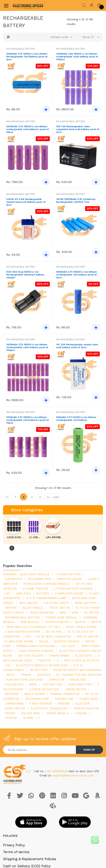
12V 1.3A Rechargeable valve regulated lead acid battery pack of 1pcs (78, 129)
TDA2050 (81, 713)
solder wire (31, 713)
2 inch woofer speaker (22, 632)
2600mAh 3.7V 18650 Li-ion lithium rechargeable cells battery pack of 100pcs (27, 347)
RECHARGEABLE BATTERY (21, 49)
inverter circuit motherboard (77, 670)
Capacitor (57, 680)
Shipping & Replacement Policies (30, 859)
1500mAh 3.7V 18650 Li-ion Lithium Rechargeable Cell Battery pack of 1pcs (27, 57)
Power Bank (89, 699)
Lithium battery (68, 574)
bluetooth (84, 656)
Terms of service (16, 852)
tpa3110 (10, 713)
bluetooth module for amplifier (42, 665)
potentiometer (57, 622)
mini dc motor (88, 636)
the (8, 665)
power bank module (62, 617)
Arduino (64, 704)
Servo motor (15, 708)
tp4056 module (57, 713)
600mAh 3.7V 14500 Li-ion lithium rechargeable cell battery (76, 419)
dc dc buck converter (54, 636)
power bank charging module (46, 584)
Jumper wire (14, 704)
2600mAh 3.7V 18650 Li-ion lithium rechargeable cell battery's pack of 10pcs (28, 129)
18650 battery (85, 603)
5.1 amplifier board (19, 641)
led (7, 593)
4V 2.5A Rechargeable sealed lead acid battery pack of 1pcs (77, 346)
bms (63, 612)
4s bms (28, 718)
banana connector (65, 694)
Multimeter (29, 603)
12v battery (38, 670)
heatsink (12, 694)
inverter (44, 675)
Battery (42, 593)
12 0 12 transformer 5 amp (46, 598)
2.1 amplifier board (69, 593)
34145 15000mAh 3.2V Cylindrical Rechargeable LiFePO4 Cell (76, 201)
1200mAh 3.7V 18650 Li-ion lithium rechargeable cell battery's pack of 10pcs (28, 420)
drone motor (76, 689)
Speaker (9, 574)
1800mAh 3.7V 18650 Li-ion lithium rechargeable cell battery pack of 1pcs (76, 275)
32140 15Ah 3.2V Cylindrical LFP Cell (34, 627)
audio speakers (42, 612)
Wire (75, 612)
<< (7, 497)
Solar (44, 641)
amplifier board (69, 579)
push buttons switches (25, 680)
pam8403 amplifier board (36, 646)
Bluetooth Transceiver (49, 708)
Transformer (59, 656)
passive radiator (86, 708)
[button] (84, 5)
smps (33, 684)
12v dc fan (54, 632)
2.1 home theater (35, 589)
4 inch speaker (41, 704)
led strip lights (56, 603)
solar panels (33, 608)
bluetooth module (35, 574)
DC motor (92, 612)
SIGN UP (89, 750)
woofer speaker (67, 641)
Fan (28, 636)
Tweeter (44, 660)
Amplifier (23, 593)
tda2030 (11, 718)
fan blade (78, 680)
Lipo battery (52, 684)
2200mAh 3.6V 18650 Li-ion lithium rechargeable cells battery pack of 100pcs (77, 57)
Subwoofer (13, 579)
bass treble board (81, 627)
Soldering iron (39, 579)
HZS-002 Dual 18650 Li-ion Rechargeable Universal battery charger (25, 275)
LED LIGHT (68, 646)
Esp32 (10, 675)
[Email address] (40, 750)
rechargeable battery (22, 617)
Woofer (11, 608)
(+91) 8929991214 (57, 771)
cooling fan (14, 684)
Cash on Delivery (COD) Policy (27, 866)
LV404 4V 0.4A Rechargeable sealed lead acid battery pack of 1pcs (26, 202)
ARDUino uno (64, 699)
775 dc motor (59, 608)
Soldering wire (37, 699)
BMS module (30, 622)
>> (48, 497)
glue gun (83, 704)
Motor (96, 622)
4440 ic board (34, 694)
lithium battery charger (73, 589)
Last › (56, 498)
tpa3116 (26, 675)
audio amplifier (80, 684)
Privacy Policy (14, 845)
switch (80, 622)
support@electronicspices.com (73, 775)
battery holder (31, 656)
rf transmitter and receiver (79, 675)
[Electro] (23, 5)
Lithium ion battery (44, 689)
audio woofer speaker (36, 651)
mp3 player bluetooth (82, 660)
